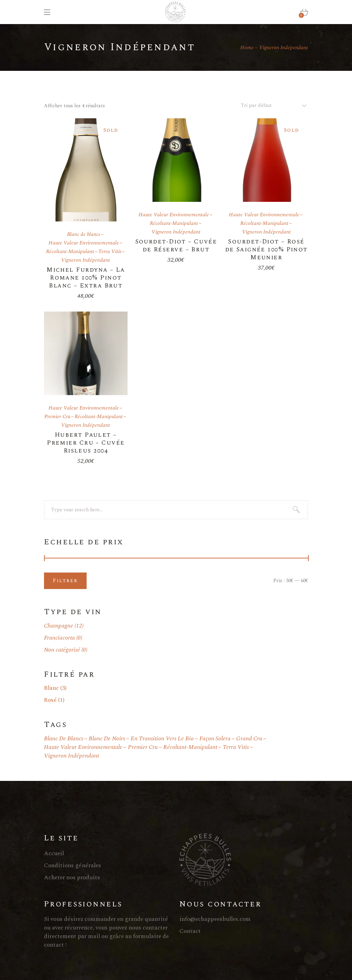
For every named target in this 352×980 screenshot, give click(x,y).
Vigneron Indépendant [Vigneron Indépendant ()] (71, 756)
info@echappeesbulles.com (215, 919)
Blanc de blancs (84, 234)
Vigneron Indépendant (86, 260)
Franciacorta (59, 638)
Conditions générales (73, 865)
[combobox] (271, 106)
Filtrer (65, 581)
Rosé (50, 700)
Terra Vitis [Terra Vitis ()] (236, 747)
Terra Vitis (110, 252)
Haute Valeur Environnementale (84, 243)
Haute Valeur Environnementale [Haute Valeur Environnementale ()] (83, 747)
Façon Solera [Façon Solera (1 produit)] (215, 739)
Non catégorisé (62, 650)
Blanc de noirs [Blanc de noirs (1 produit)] (107, 739)
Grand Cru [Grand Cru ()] (249, 739)
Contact (190, 931)
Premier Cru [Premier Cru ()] (143, 747)
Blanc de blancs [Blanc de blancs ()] (64, 739)
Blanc (51, 688)
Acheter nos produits (72, 878)
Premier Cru (57, 417)
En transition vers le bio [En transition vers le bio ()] (162, 739)
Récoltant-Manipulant (70, 252)
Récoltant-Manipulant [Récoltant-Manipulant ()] (190, 747)
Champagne (59, 626)
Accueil (54, 853)
